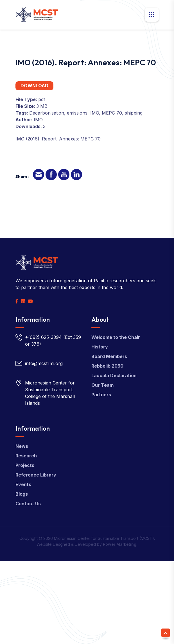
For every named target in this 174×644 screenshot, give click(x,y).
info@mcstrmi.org (44, 363)
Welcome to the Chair (116, 337)
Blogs (22, 494)
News (22, 446)
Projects (25, 465)
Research (26, 456)
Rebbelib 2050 (107, 366)
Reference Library (36, 475)
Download (34, 86)
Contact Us (28, 504)
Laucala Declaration (114, 375)
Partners (101, 395)
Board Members (109, 356)
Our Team (102, 385)
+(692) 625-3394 (43, 337)
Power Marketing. (120, 544)
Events (23, 484)
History (100, 347)
